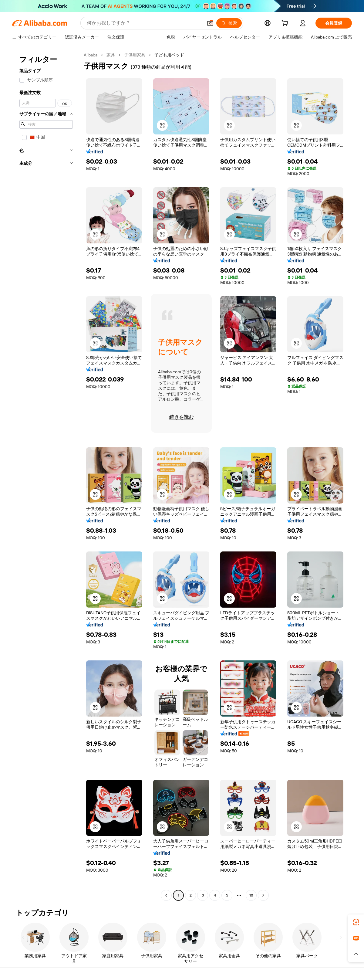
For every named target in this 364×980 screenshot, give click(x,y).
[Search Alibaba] (144, 23)
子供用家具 (135, 55)
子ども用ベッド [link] (169, 55)
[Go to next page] (263, 895)
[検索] (229, 23)
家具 (111, 55)
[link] (356, 922)
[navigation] (46, 476)
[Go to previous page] (166, 895)
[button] (210, 23)
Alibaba (91, 55)
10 (251, 895)
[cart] (286, 24)
